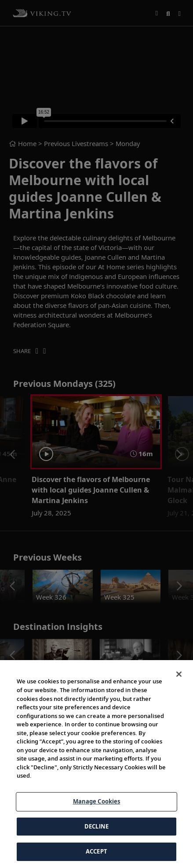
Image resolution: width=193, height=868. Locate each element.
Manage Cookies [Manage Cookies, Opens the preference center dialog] (97, 801)
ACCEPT (96, 851)
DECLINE (96, 826)
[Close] (179, 674)
